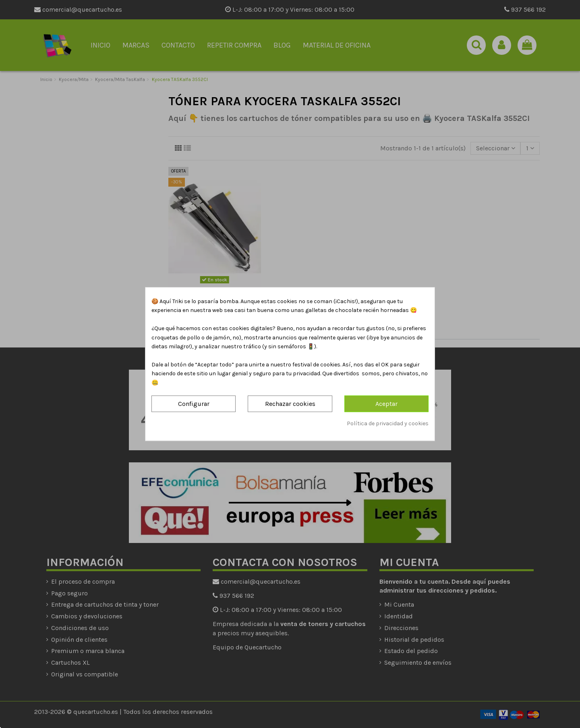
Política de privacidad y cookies (388, 423)
